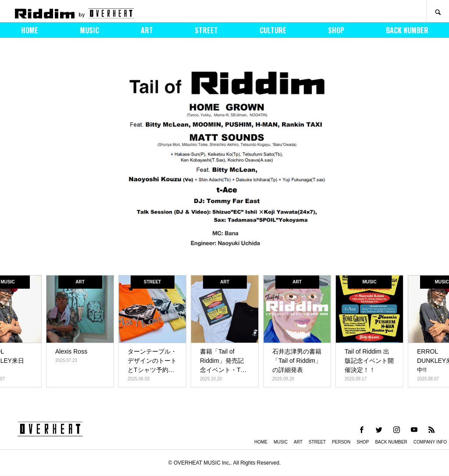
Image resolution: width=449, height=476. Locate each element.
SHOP (336, 30)
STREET (206, 30)
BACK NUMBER (407, 30)
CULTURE (273, 30)
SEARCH (438, 11)
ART (147, 30)
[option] (224, 159)
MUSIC (89, 30)
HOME (30, 30)
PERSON (341, 442)
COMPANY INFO (430, 442)
